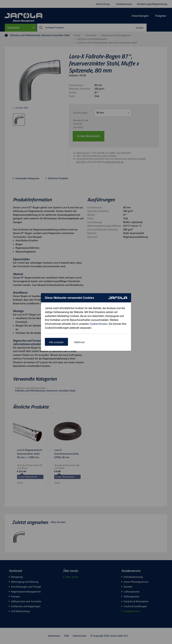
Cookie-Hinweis (98, 324)
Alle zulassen (56, 342)
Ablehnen (80, 342)
